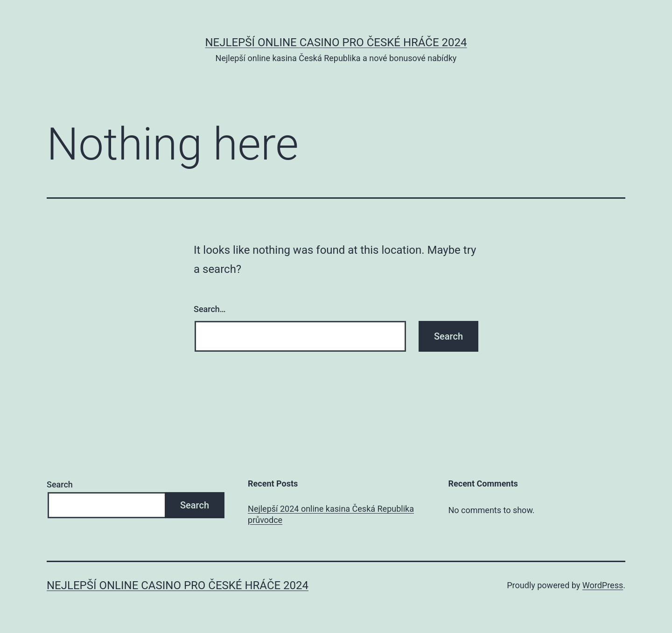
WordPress (603, 585)
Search (60, 484)
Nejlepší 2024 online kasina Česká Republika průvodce (331, 514)
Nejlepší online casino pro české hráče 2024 (336, 42)
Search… (210, 309)
